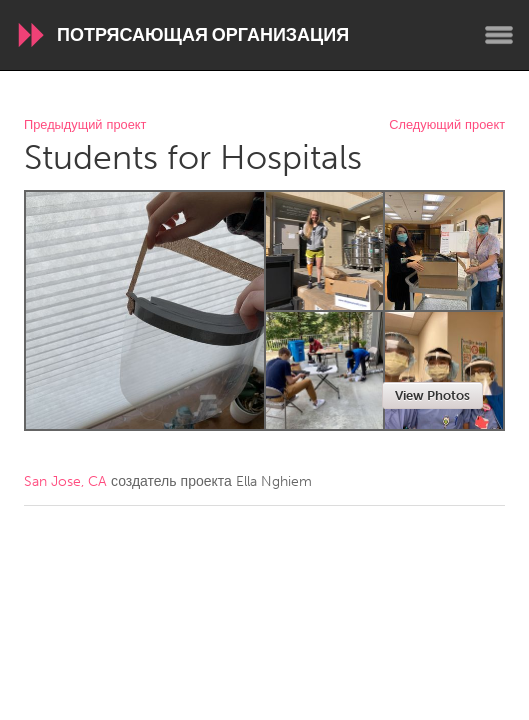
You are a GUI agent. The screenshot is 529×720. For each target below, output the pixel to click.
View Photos (432, 395)
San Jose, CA (65, 481)
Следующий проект (447, 125)
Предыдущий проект (85, 125)
